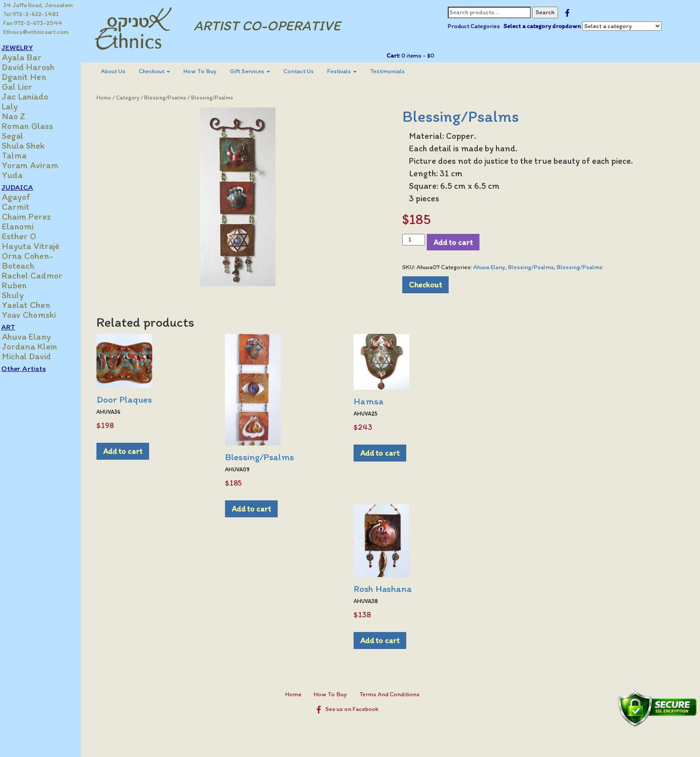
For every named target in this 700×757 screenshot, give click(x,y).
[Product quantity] (418, 240)
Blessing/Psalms (174, 98)
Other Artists (33, 368)
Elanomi (27, 226)
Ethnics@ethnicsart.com (36, 32)
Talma (23, 155)
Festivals (350, 71)
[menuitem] (122, 71)
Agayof (25, 197)
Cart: (397, 56)
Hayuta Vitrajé (40, 246)
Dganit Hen (33, 77)
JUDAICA (27, 187)
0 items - (421, 56)
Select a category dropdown (546, 26)
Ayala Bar (31, 57)
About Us (122, 71)
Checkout (163, 71)
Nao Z (23, 116)
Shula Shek (33, 146)
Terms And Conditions (394, 694)
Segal (22, 136)
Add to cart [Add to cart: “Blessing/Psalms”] (260, 509)
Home (112, 98)
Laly (19, 106)
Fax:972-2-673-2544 (33, 23)
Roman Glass (37, 126)
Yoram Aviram (40, 165)
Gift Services (258, 71)
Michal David (36, 356)
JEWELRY (27, 47)
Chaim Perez (36, 216)
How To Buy (208, 71)
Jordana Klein (39, 346)
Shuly (22, 295)
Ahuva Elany (36, 337)
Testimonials (396, 71)
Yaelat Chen (35, 305)
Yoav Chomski (38, 315)
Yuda (21, 175)
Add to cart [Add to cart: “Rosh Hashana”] (388, 640)
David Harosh (37, 67)
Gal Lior (26, 87)
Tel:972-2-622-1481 (31, 14)
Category (136, 98)
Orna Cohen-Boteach (37, 261)
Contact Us (307, 71)
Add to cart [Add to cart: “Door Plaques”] (131, 451)
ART (18, 327)
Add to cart (457, 242)
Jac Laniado (34, 96)
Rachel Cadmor (42, 275)
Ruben (24, 285)
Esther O (28, 236)
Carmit (25, 207)
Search (549, 12)
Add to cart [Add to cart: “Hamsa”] (388, 453)
